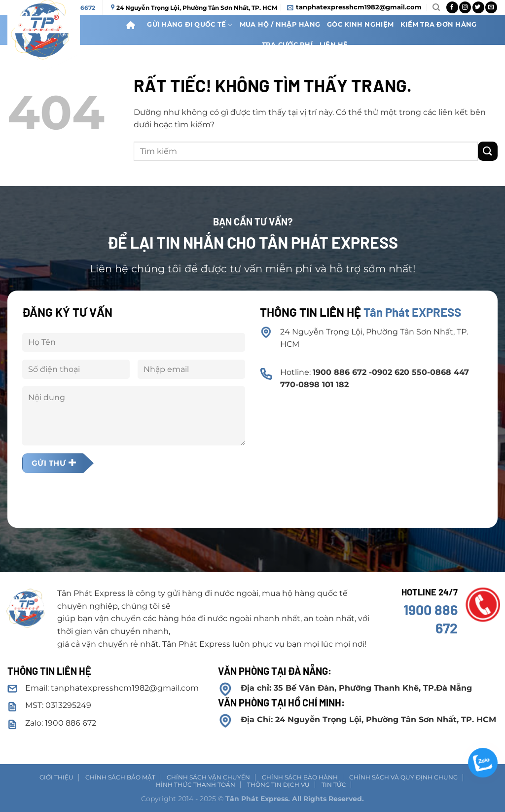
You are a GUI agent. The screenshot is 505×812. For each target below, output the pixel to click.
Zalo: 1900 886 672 (61, 723)
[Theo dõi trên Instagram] (465, 7)
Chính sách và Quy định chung (403, 777)
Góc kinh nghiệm (360, 24)
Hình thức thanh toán (196, 785)
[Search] (436, 7)
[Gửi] (488, 151)
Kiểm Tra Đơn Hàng (438, 24)
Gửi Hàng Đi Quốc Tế (190, 25)
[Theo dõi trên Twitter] (478, 7)
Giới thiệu (56, 777)
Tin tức (334, 785)
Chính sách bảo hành (300, 777)
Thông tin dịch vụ (278, 785)
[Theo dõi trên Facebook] (452, 7)
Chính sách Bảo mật (120, 777)
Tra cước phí (287, 45)
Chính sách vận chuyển (208, 777)
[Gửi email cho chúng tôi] (491, 7)
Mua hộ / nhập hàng (280, 24)
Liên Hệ (334, 45)
